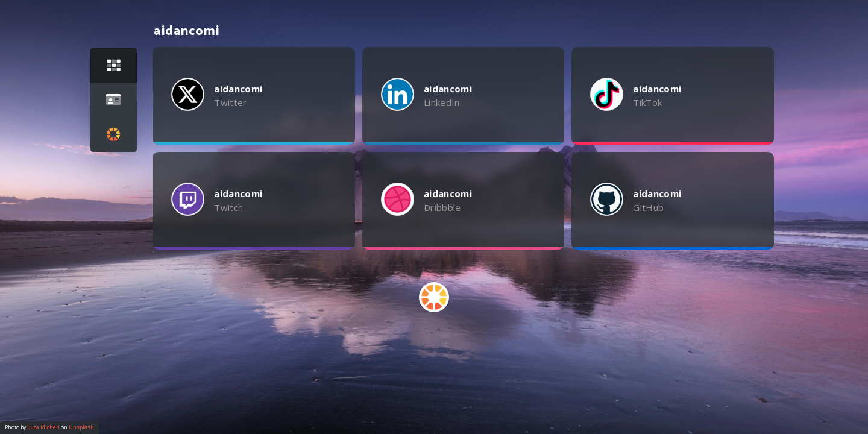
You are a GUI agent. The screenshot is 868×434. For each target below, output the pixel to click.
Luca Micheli (43, 427)
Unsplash (81, 427)
